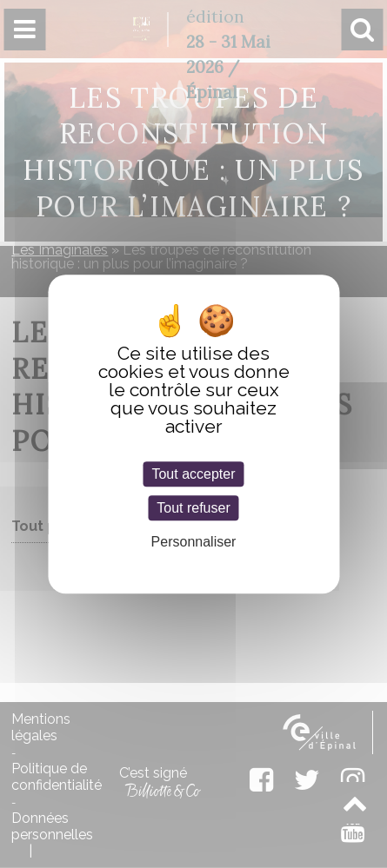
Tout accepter (193, 474)
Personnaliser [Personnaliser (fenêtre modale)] (194, 542)
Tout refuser (193, 508)
